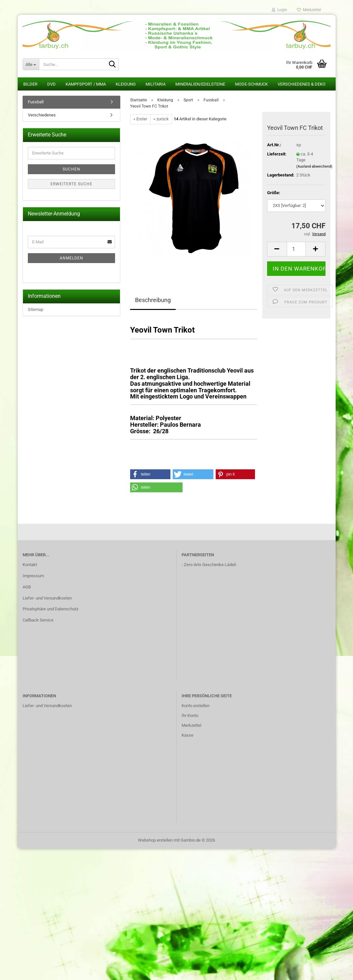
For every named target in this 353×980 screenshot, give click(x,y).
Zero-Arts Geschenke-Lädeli (210, 565)
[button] (277, 249)
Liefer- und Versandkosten (47, 598)
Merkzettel (309, 10)
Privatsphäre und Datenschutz (50, 609)
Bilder (30, 84)
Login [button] (279, 10)
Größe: (274, 193)
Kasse (187, 735)
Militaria (156, 84)
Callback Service (38, 620)
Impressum (33, 576)
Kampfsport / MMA (86, 84)
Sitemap (36, 309)
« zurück (161, 119)
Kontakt (30, 565)
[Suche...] (31, 64)
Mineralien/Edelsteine (200, 84)
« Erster (140, 119)
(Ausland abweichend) (314, 166)
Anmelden (71, 258)
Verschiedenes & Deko (302, 84)
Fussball (36, 102)
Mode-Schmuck (251, 84)
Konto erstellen (196, 706)
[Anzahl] (296, 249)
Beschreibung (153, 300)
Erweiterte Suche (71, 184)
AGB (27, 587)
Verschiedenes (42, 115)
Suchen (71, 169)
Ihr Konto (190, 715)
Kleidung (126, 84)
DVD (51, 84)
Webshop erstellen (155, 840)
